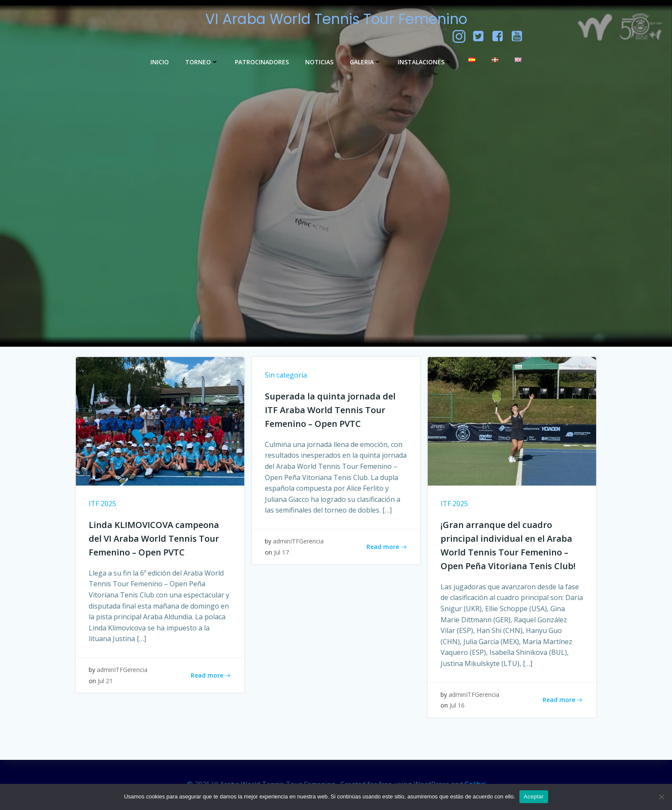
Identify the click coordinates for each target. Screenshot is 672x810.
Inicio (160, 62)
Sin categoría (286, 375)
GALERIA (366, 62)
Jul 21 (105, 681)
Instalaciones (425, 62)
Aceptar (534, 796)
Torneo (202, 62)
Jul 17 (281, 552)
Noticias (319, 62)
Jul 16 (457, 705)
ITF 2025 (102, 504)
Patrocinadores (262, 62)
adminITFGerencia (122, 670)
